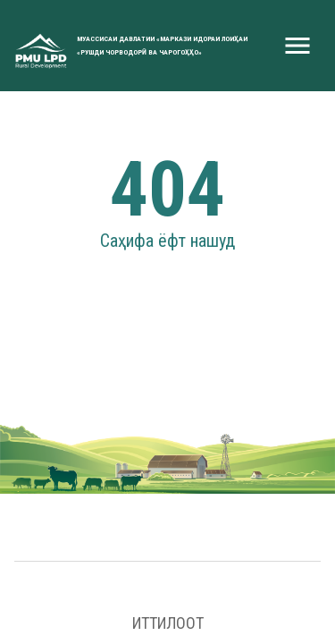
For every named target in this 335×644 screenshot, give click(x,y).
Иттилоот (168, 623)
